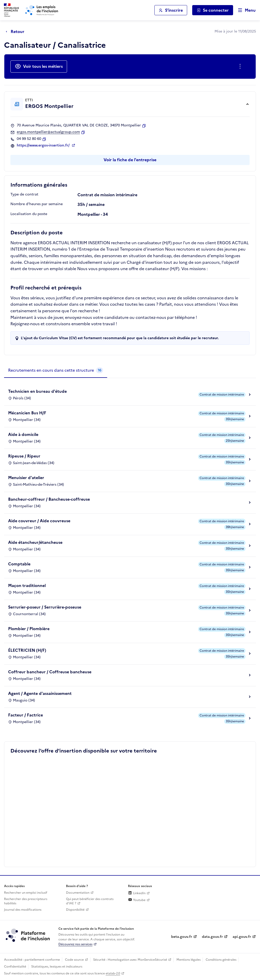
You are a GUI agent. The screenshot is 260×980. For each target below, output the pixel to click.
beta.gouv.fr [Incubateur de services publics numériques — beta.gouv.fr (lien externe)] (182, 937)
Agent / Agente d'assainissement (40, 693)
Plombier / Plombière (29, 629)
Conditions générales (221, 960)
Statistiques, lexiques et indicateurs (57, 967)
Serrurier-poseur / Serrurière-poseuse (45, 607)
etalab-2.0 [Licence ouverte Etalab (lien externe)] (113, 973)
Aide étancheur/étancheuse (35, 542)
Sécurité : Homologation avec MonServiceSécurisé (130, 960)
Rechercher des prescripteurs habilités (26, 901)
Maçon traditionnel (27, 585)
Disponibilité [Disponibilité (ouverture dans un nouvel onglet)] (75, 910)
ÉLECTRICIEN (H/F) (27, 650)
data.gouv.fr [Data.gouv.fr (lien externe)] (212, 937)
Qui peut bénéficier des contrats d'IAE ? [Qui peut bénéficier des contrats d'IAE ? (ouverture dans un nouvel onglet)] (90, 901)
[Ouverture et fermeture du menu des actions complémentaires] (241, 67)
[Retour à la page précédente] (16, 31)
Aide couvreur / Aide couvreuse (39, 521)
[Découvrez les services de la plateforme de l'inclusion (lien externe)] (28, 935)
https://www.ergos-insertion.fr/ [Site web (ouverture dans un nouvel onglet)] (44, 145)
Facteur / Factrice (26, 715)
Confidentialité (15, 967)
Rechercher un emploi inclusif (26, 893)
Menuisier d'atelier (26, 478)
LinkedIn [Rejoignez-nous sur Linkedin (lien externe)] (137, 893)
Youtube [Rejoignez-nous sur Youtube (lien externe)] (137, 900)
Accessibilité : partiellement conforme (32, 960)
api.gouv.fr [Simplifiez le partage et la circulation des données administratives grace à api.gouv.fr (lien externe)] (242, 937)
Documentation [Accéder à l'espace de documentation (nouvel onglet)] (78, 893)
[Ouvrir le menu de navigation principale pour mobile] (245, 10)
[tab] (56, 370)
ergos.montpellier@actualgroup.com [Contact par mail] (48, 132)
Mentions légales (189, 960)
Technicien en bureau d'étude (37, 391)
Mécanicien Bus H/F (27, 413)
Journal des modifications (23, 910)
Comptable (19, 564)
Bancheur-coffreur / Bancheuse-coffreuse (49, 499)
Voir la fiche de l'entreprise (130, 160)
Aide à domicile (23, 434)
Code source (74, 960)
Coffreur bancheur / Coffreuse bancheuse (50, 672)
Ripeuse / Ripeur (24, 456)
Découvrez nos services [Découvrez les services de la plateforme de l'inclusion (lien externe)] (75, 944)
